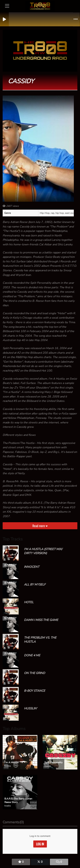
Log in (40, 844)
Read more (40, 526)
